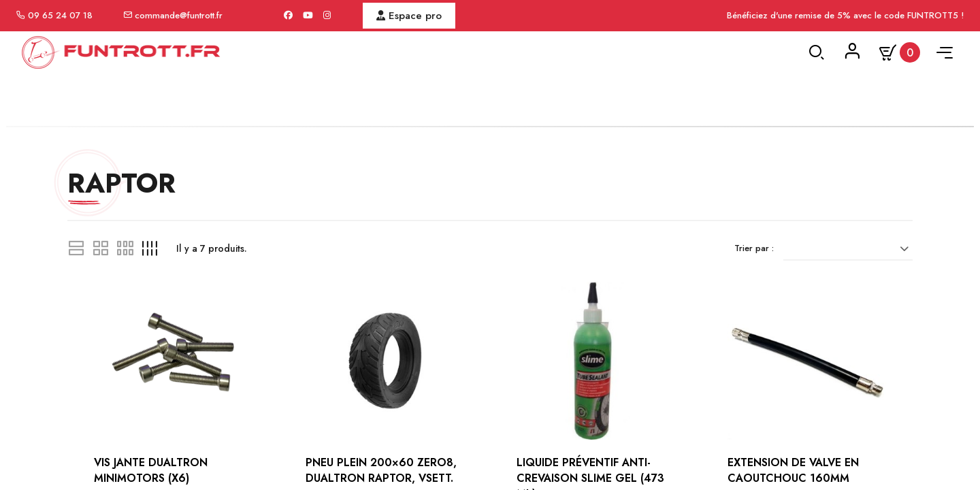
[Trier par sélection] (854, 330)
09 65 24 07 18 (60, 15)
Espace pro (409, 16)
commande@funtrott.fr (179, 15)
